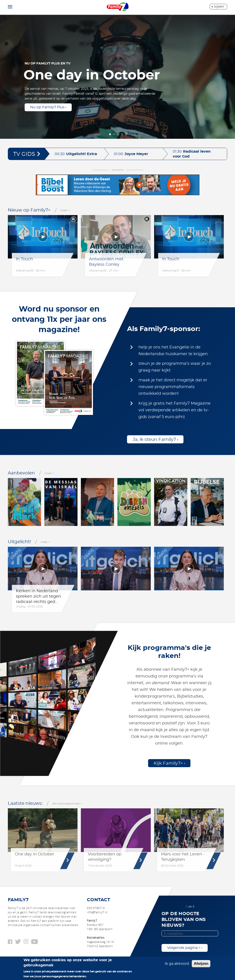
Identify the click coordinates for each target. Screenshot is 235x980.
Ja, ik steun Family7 (154, 440)
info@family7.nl (97, 912)
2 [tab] (114, 134)
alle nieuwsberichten (67, 804)
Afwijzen (201, 964)
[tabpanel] (117, 76)
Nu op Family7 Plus (47, 107)
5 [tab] (126, 134)
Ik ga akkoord (177, 964)
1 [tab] (110, 134)
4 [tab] (122, 134)
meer (65, 210)
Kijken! (219, 7)
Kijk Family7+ (168, 763)
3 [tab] (118, 134)
